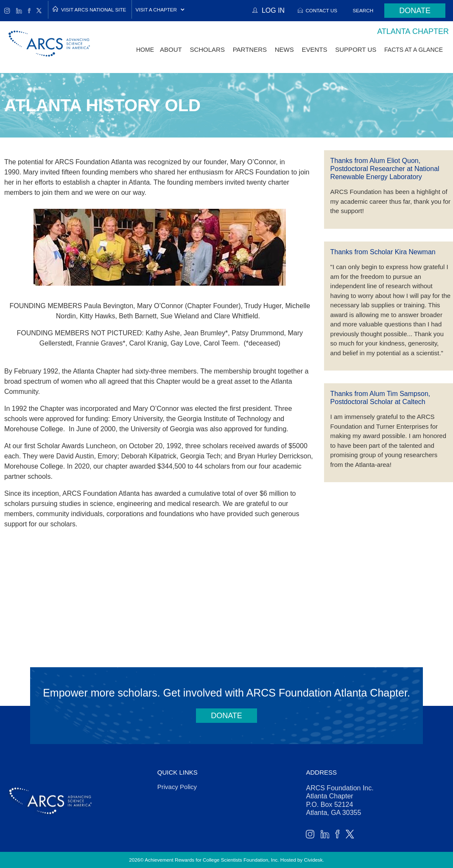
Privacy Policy (177, 787)
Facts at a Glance (414, 50)
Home (145, 50)
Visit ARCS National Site (94, 10)
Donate (415, 11)
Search (363, 10)
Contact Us (321, 10)
